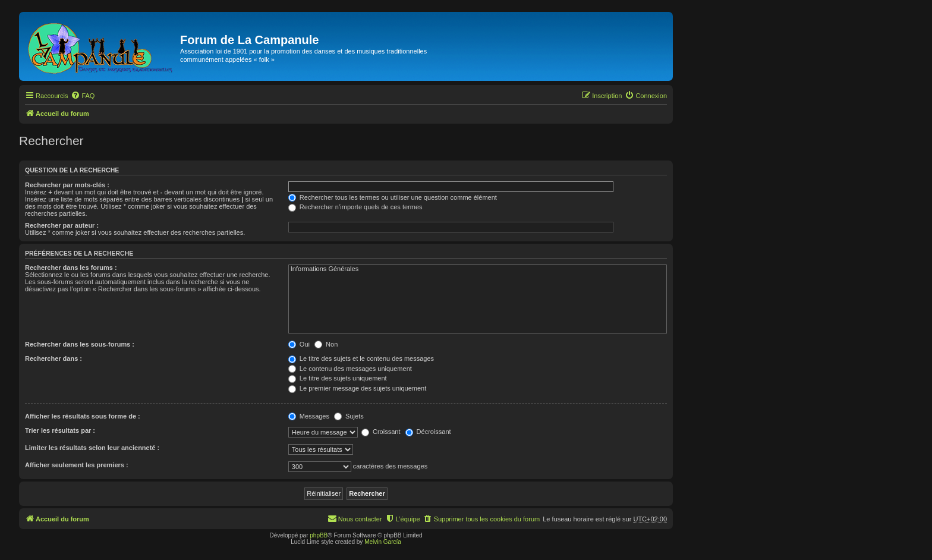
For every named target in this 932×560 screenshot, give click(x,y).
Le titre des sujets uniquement (338, 378)
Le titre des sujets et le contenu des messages (361, 358)
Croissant (381, 432)
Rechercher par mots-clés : (67, 185)
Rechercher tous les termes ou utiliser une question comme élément (393, 197)
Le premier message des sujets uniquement (357, 388)
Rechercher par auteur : (62, 225)
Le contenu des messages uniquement (350, 369)
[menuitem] (83, 96)
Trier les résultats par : (60, 430)
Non (326, 344)
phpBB (319, 535)
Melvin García (383, 542)
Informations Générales (478, 269)
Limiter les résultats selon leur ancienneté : (92, 448)
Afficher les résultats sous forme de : (83, 416)
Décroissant (428, 432)
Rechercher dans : (53, 358)
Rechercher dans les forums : (71, 268)
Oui (299, 344)
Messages (309, 416)
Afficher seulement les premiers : (77, 465)
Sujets (349, 416)
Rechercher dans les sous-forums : (80, 344)
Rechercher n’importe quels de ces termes (355, 207)
